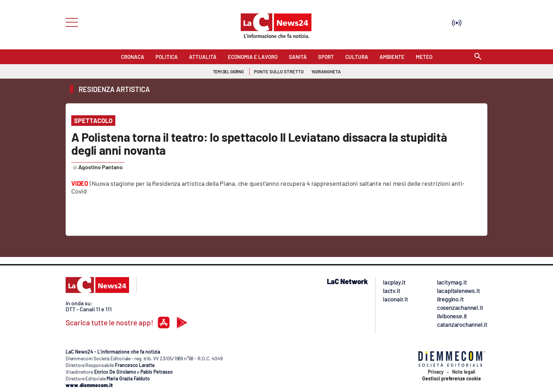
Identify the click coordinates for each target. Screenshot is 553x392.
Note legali (464, 372)
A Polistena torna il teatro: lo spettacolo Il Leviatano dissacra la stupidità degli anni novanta (259, 143)
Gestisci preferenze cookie (452, 379)
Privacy (436, 372)
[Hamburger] (70, 22)
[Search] (478, 57)
